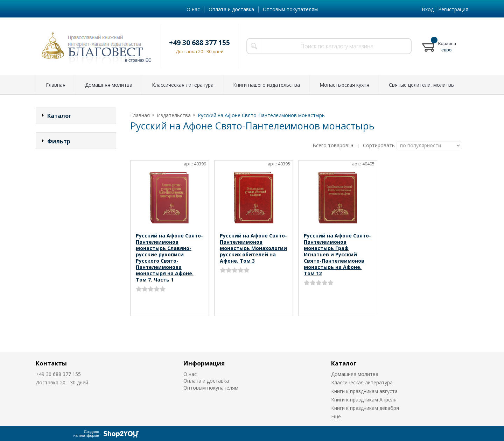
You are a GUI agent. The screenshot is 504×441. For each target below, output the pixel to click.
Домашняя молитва (109, 85)
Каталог (344, 363)
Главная (56, 85)
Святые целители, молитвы (422, 85)
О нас (193, 9)
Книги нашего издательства (267, 85)
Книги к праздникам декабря (365, 408)
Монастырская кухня (344, 85)
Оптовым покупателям (290, 9)
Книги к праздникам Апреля (364, 400)
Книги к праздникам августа (364, 391)
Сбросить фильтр (76, 201)
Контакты (51, 363)
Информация (204, 363)
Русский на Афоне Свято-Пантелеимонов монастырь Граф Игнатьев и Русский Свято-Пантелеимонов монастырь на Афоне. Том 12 (337, 254)
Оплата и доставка (231, 9)
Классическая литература (183, 85)
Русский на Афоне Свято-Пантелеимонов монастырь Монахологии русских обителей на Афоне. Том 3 (253, 248)
